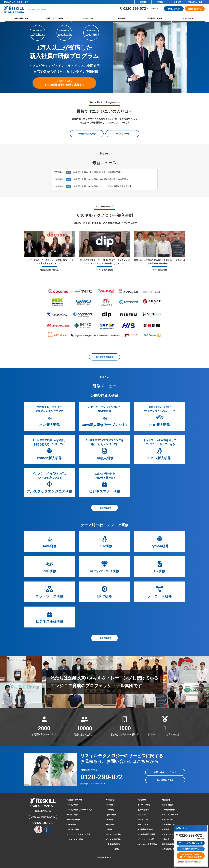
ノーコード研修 (112, 849)
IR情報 (160, 2)
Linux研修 (110, 810)
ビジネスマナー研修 (75, 839)
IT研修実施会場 (168, 810)
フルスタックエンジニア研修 (78, 835)
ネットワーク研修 (113, 835)
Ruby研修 (110, 825)
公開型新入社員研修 (87, 134)
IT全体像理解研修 (113, 844)
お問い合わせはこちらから (43, 817)
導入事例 (121, 18)
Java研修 (110, 805)
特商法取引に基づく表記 (172, 849)
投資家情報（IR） (169, 825)
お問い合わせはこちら (165, 772)
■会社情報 (166, 800)
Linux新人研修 (73, 830)
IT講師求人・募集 (195, 2)
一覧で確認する (105, 508)
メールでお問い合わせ (191, 843)
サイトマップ (143, 815)
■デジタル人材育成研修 (147, 844)
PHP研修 (110, 820)
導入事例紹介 (143, 810)
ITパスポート (143, 825)
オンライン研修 (144, 805)
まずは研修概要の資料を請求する (64, 83)
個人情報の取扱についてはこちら (190, 862)
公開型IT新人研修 (21, 18)
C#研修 (109, 830)
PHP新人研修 (72, 815)
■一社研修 (110, 800)
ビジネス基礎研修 (113, 839)
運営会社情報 (167, 805)
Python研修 (111, 815)
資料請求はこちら (165, 780)
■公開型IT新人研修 (74, 800)
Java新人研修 (72, 805)
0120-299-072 (102, 777)
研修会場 (177, 2)
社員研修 (165, 830)
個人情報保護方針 (169, 844)
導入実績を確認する (105, 357)
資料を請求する (195, 9)
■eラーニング (143, 820)
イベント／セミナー (170, 815)
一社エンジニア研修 (55, 18)
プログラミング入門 (146, 839)
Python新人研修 (73, 820)
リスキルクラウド (169, 835)
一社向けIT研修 (122, 134)
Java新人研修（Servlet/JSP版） (80, 810)
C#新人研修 (71, 825)
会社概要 (143, 2)
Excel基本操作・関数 (146, 835)
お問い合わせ (174, 9)
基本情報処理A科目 (145, 830)
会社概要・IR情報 (155, 18)
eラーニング (88, 18)
